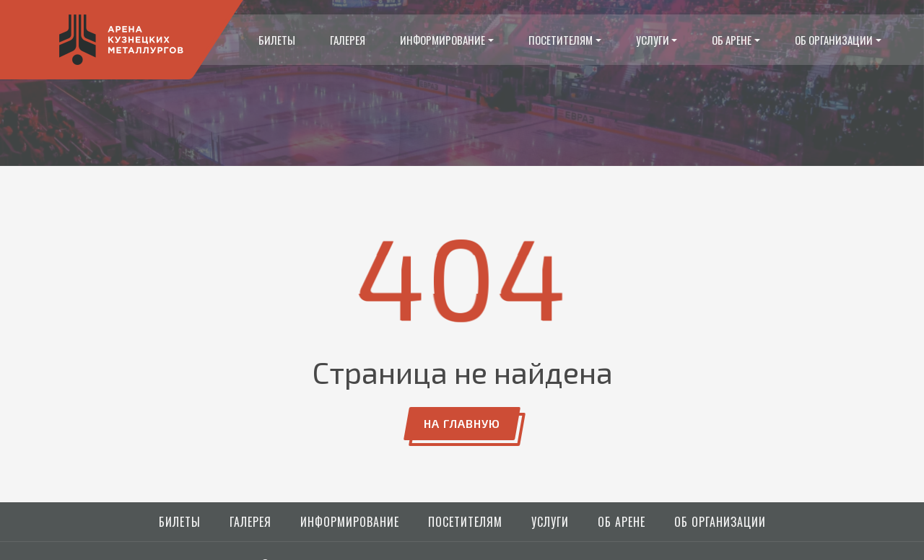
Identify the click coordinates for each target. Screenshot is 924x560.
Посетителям (561, 40)
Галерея (348, 40)
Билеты (277, 40)
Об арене (732, 40)
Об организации (834, 40)
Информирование (443, 40)
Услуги (653, 40)
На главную (462, 423)
